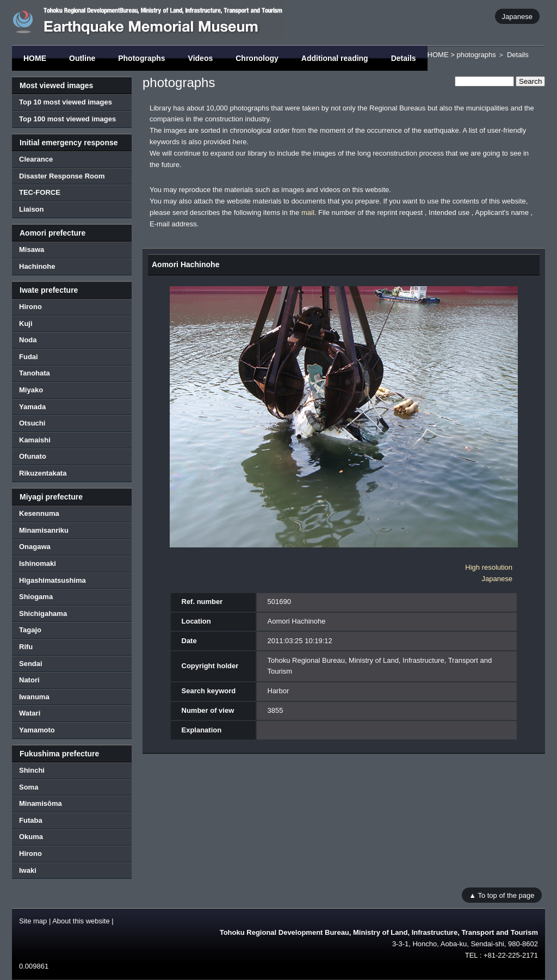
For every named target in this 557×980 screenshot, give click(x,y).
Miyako (31, 390)
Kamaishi (35, 440)
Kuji (26, 323)
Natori (29, 680)
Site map (33, 921)
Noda (28, 340)
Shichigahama (43, 614)
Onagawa (35, 547)
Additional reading (335, 58)
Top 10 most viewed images (66, 102)
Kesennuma (39, 513)
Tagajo (30, 630)
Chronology (257, 58)
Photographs (141, 58)
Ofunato (33, 456)
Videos (201, 58)
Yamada (32, 407)
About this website (81, 921)
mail (308, 212)
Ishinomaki (38, 563)
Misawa (32, 249)
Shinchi (32, 770)
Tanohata (35, 373)
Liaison (32, 209)
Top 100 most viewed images (67, 119)
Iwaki (28, 870)
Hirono (30, 307)
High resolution (489, 567)
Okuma (31, 837)
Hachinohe (37, 266)
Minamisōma (41, 803)
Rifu (26, 647)
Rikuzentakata (43, 473)
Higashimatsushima (52, 580)
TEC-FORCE (40, 192)
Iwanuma (34, 697)
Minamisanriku (44, 530)
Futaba (31, 820)
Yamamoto (37, 730)
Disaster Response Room (62, 176)
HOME (35, 58)
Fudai (29, 357)
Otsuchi (32, 423)
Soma (29, 787)
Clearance (36, 159)
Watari (30, 713)
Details (404, 58)
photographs (476, 55)
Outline (82, 58)
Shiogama (36, 597)
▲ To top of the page (502, 895)
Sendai (31, 664)
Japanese (517, 16)
